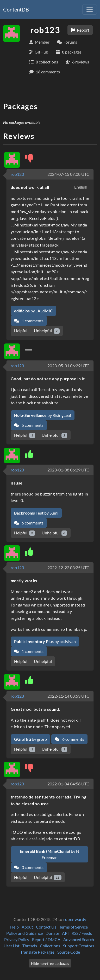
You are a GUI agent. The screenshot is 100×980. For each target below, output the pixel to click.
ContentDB (16, 9)
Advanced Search (79, 939)
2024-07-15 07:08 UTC (68, 174)
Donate (52, 933)
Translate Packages (37, 952)
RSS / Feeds (82, 933)
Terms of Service (73, 927)
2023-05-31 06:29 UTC (68, 366)
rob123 (17, 174)
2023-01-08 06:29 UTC (68, 470)
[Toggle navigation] (90, 9)
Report (80, 30)
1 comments (29, 321)
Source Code (69, 952)
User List (12, 946)
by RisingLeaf (43, 415)
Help (14, 927)
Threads (30, 946)
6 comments (29, 523)
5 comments (29, 425)
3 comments (29, 867)
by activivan (45, 641)
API (65, 933)
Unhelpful (47, 331)
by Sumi (36, 513)
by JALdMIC (33, 311)
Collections (50, 946)
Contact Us (46, 927)
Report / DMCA (46, 939)
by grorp (30, 739)
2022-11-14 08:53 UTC (68, 696)
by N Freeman (49, 854)
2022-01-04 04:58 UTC (68, 784)
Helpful (21, 331)
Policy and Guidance (24, 933)
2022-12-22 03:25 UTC (68, 567)
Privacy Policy (17, 939)
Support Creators (79, 946)
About (27, 927)
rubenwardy (75, 919)
